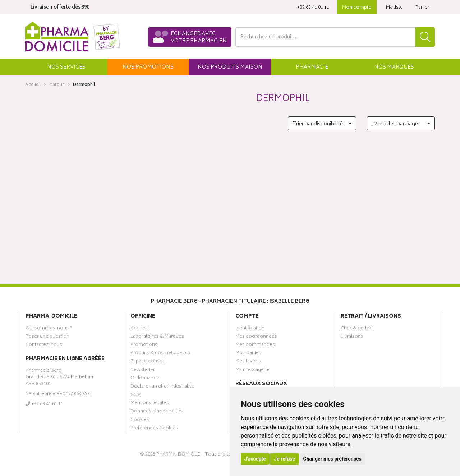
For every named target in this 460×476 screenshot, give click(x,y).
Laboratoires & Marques (157, 337)
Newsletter (143, 371)
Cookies (140, 421)
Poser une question (47, 337)
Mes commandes (255, 346)
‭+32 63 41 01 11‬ (313, 8)
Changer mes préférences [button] (332, 459)
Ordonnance (145, 379)
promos (148, 67)
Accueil (33, 85)
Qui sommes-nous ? (49, 329)
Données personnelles (157, 412)
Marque (57, 85)
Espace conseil (148, 362)
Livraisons (352, 337)
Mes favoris (248, 362)
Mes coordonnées (256, 337)
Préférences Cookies (154, 429)
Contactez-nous (44, 346)
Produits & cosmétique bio (160, 354)
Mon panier (248, 354)
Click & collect (357, 329)
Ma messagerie (252, 371)
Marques (394, 67)
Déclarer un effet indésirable (162, 387)
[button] (66, 67)
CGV (135, 396)
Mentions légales (150, 404)
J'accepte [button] (255, 459)
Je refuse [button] (284, 459)
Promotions (144, 346)
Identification (250, 329)
